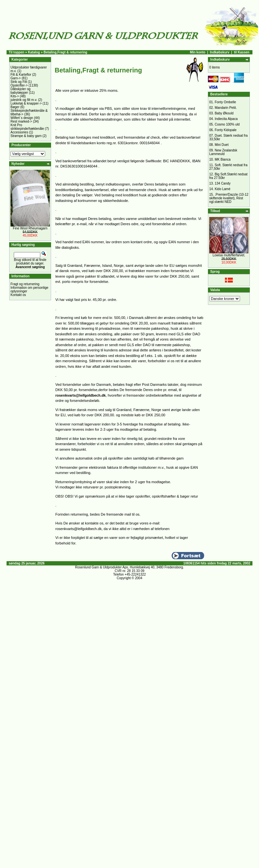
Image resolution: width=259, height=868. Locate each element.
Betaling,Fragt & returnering (65, 52)
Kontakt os (18, 295)
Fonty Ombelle (225, 102)
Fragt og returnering (25, 284)
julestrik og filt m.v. (24, 100)
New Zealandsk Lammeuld (223, 152)
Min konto (198, 52)
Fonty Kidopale (226, 130)
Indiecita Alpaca (226, 119)
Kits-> (15, 96)
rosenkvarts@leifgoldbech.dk (81, 395)
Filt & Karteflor (21, 75)
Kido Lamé (223, 189)
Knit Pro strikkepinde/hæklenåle (27, 127)
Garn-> (16, 78)
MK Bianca (223, 159)
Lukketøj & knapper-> (26, 103)
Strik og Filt (19, 82)
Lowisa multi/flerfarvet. (229, 255)
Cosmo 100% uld (227, 124)
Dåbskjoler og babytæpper (20, 91)
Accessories (19, 132)
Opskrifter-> (19, 85)
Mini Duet (222, 145)
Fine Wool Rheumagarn (30, 228)
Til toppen (17, 52)
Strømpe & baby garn (26, 136)
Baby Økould (224, 113)
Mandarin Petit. (226, 108)
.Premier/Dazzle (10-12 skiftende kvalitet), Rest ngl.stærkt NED (229, 198)
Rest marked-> (21, 121)
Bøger (15, 107)
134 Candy (223, 183)
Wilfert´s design (22, 118)
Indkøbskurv (220, 52)
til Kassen (241, 52)
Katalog (34, 52)
